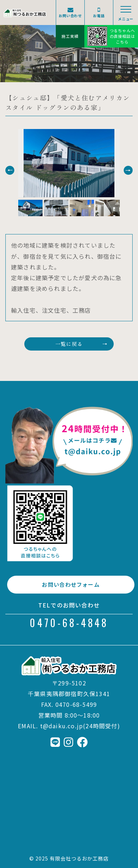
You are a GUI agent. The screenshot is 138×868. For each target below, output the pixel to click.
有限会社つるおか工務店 (79, 858)
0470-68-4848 (69, 623)
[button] (10, 170)
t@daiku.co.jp (62, 726)
